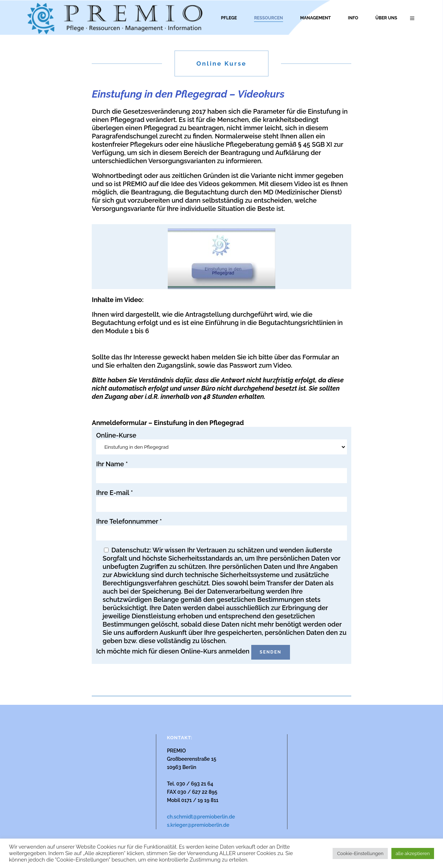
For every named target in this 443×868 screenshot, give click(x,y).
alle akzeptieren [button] (413, 853)
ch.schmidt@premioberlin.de (201, 817)
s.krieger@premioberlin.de (198, 825)
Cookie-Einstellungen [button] (360, 853)
